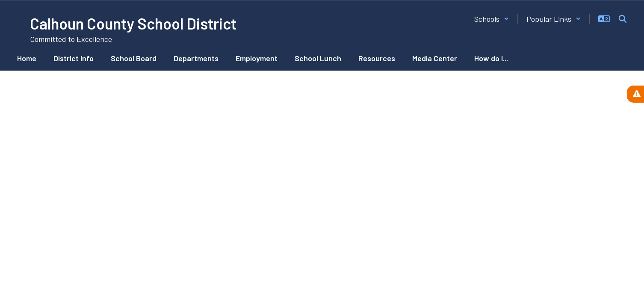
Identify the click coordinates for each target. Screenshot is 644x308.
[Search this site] (623, 19)
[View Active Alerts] (635, 94)
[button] (492, 19)
